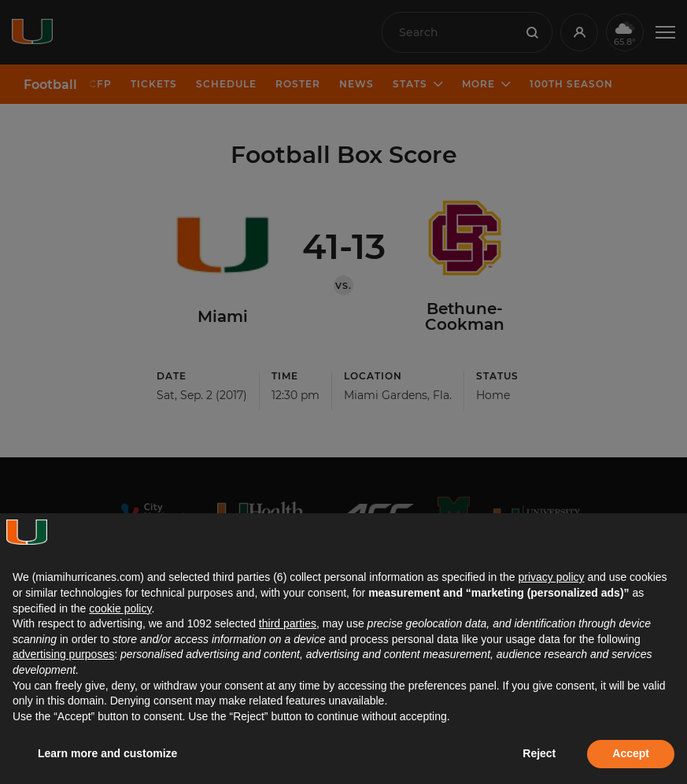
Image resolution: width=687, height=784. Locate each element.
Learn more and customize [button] (107, 753)
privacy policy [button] (551, 577)
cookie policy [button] (120, 608)
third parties (288, 623)
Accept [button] (631, 753)
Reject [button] (539, 753)
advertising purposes (63, 654)
